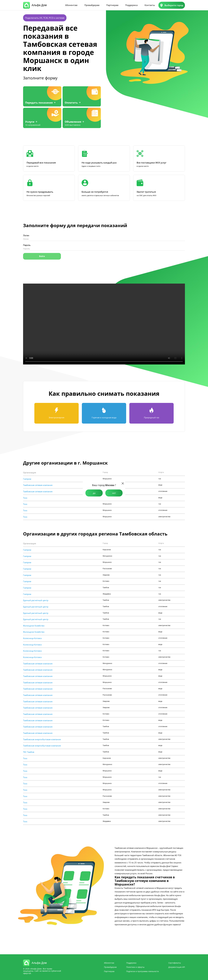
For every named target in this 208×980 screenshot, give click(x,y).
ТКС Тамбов (29, 752)
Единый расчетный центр (36, 600)
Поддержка (131, 5)
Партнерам (112, 5)
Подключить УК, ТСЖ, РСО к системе (45, 18)
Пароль (27, 245)
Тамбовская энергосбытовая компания (42, 739)
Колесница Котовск (32, 638)
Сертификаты (175, 963)
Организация (30, 472)
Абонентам (71, 5)
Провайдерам (92, 5)
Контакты (150, 5)
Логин (26, 236)
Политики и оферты (135, 967)
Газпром (27, 479)
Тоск (25, 498)
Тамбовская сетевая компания (38, 485)
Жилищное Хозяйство (34, 626)
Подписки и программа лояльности (143, 971)
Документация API (177, 967)
